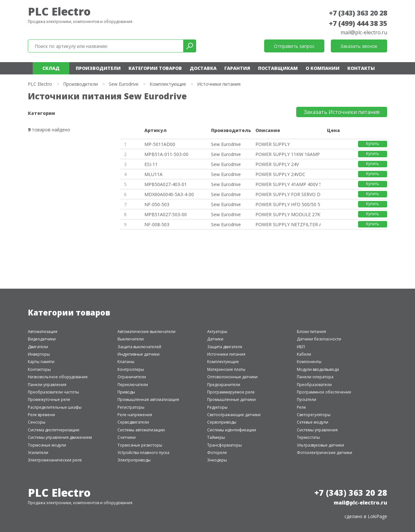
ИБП (301, 347)
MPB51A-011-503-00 (166, 154)
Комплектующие (168, 84)
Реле (301, 407)
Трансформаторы (224, 445)
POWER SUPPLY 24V (277, 164)
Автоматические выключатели (146, 332)
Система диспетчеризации (54, 430)
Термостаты (308, 437)
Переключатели (133, 385)
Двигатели (38, 347)
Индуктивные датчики (139, 354)
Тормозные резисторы (140, 445)
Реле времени (41, 415)
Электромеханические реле (55, 460)
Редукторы (217, 407)
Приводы (126, 392)
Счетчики (127, 437)
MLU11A (153, 174)
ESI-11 (151, 164)
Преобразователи (314, 385)
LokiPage (377, 516)
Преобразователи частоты (53, 392)
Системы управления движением (60, 437)
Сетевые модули (313, 422)
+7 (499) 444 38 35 (358, 23)
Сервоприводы (222, 422)
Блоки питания (311, 332)
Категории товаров (155, 68)
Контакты (361, 68)
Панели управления (47, 385)
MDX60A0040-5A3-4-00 (169, 194)
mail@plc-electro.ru (364, 32)
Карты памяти (41, 362)
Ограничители (132, 377)
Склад (51, 68)
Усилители (38, 453)
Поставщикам (278, 68)
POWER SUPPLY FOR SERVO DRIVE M (288, 194)
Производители (98, 68)
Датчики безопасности (319, 339)
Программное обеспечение (324, 392)
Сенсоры (37, 422)
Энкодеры (217, 460)
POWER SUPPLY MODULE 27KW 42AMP (288, 214)
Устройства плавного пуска (143, 453)
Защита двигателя (225, 347)
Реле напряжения (135, 415)
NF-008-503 (157, 224)
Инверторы (39, 354)
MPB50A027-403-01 (166, 184)
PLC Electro (59, 11)
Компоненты (309, 362)
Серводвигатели (133, 422)
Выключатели (131, 339)
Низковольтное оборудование (58, 377)
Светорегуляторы (314, 415)
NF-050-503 (157, 204)
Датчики (215, 339)
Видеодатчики (42, 339)
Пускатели (307, 399)
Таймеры (216, 437)
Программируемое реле (231, 392)
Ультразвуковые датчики (320, 445)
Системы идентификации (232, 430)
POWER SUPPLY (273, 144)
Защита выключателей (139, 347)
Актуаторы (217, 332)
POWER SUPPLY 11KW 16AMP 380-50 (288, 154)
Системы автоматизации (141, 430)
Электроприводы (134, 460)
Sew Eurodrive (124, 84)
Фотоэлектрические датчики (325, 453)
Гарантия (237, 68)
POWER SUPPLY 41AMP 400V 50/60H (288, 184)
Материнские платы (226, 369)
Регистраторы (131, 407)
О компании (323, 68)
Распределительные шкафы (55, 407)
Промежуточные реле (49, 399)
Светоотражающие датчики (234, 415)
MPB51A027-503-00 (166, 214)
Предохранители (224, 385)
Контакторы (39, 369)
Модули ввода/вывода (318, 369)
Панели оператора (315, 377)
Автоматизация (43, 332)
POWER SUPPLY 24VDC (280, 174)
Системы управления (317, 430)
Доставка (203, 68)
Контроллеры (131, 369)
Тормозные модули (47, 445)
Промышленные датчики (231, 399)
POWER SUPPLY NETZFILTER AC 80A (288, 224)
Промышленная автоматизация (148, 399)
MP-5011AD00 (160, 144)
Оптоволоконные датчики (232, 377)
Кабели (304, 354)
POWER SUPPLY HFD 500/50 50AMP (288, 204)
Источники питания (226, 354)
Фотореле (217, 453)
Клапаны (126, 362)
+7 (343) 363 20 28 (358, 13)
